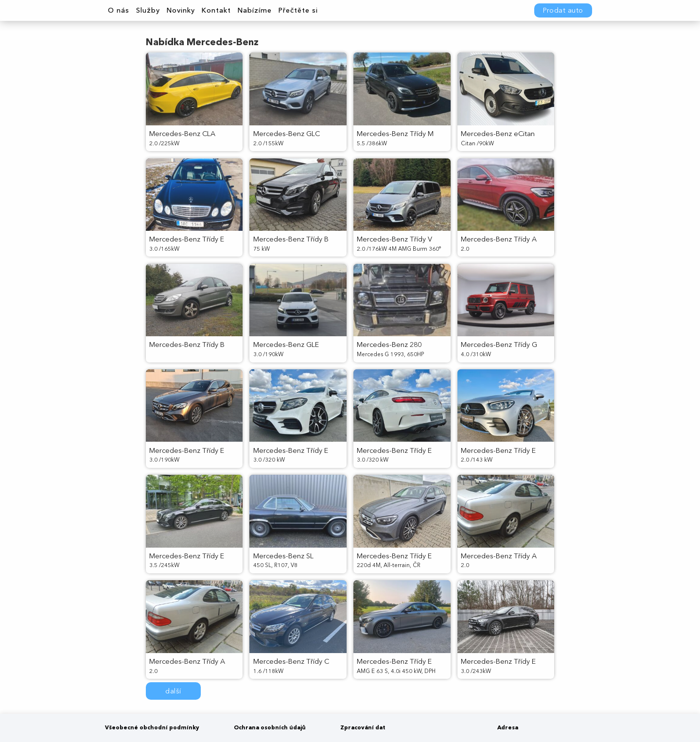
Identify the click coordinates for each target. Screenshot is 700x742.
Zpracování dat (363, 727)
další (173, 691)
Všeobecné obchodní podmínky (152, 727)
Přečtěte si (298, 10)
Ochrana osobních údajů (270, 727)
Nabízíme (254, 10)
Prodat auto (563, 10)
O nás (119, 10)
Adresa (508, 727)
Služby (148, 10)
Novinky (181, 10)
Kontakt (216, 10)
